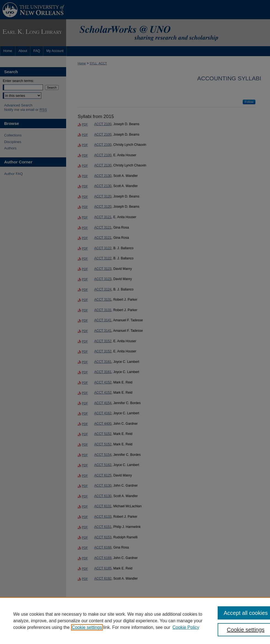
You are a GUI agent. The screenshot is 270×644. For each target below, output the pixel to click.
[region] (135, 621)
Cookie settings (87, 627)
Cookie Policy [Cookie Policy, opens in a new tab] (186, 627)
